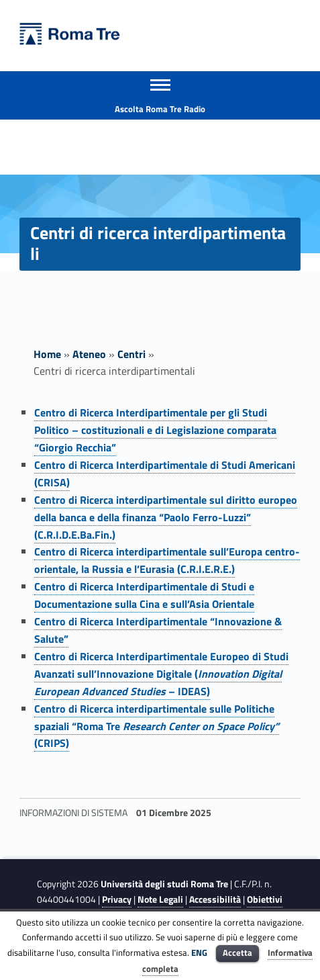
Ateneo (89, 354)
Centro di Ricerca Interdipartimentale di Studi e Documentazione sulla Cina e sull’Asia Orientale (144, 595)
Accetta (237, 952)
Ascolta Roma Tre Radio (160, 109)
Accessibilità (215, 899)
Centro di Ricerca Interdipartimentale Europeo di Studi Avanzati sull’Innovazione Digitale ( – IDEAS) (161, 674)
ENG (199, 952)
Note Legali (160, 899)
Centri (131, 354)
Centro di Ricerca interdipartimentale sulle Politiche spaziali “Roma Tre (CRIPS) (157, 726)
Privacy (117, 899)
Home (47, 354)
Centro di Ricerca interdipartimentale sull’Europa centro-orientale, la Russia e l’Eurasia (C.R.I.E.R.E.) (167, 560)
